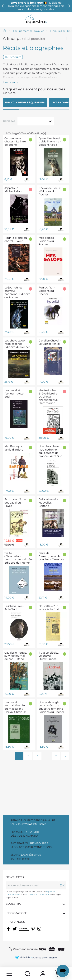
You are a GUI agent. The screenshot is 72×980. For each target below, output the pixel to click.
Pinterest (34, 931)
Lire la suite (11, 82)
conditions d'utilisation (38, 894)
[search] (28, 974)
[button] (69, 6)
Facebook (9, 931)
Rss (21, 931)
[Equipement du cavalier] (29, 31)
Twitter (15, 931)
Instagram (40, 931)
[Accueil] (5, 31)
